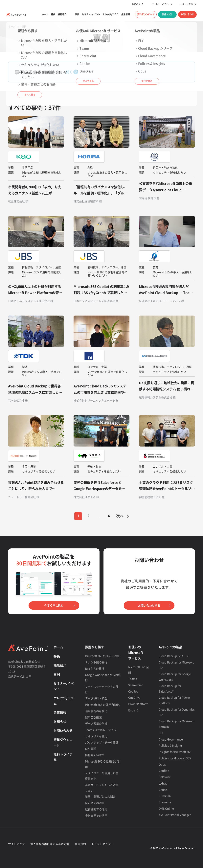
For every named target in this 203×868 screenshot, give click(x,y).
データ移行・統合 (96, 698)
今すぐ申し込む (54, 605)
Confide (164, 771)
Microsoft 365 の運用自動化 (102, 705)
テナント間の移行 (96, 662)
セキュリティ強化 (96, 736)
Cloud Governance (171, 739)
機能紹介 (62, 14)
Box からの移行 (95, 668)
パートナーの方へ (160, 4)
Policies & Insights (171, 745)
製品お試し (167, 14)
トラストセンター (102, 844)
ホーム (45, 14)
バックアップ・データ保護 (102, 742)
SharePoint (135, 685)
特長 (53, 14)
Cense (163, 790)
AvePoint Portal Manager (175, 815)
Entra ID (133, 710)
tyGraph (164, 783)
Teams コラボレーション (101, 730)
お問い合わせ (187, 14)
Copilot (133, 691)
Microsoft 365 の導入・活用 (102, 656)
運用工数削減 (93, 717)
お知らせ (136, 4)
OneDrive (134, 697)
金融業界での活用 (96, 815)
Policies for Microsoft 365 (175, 758)
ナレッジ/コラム (111, 14)
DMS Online (166, 808)
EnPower (165, 777)
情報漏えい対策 (95, 755)
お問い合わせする (149, 605)
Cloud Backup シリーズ (174, 656)
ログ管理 (91, 749)
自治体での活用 (95, 803)
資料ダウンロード (146, 14)
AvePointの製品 (171, 647)
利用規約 (80, 844)
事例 (77, 14)
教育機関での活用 (96, 809)
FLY (161, 733)
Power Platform (138, 704)
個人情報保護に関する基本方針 (50, 844)
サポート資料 (186, 4)
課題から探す (95, 647)
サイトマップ (16, 844)
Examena (165, 802)
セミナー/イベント (91, 14)
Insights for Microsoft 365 (175, 752)
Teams (133, 679)
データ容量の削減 (96, 723)
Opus (162, 764)
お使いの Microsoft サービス (136, 652)
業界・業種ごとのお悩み (100, 796)
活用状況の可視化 (96, 711)
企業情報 (125, 14)
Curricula (165, 796)
